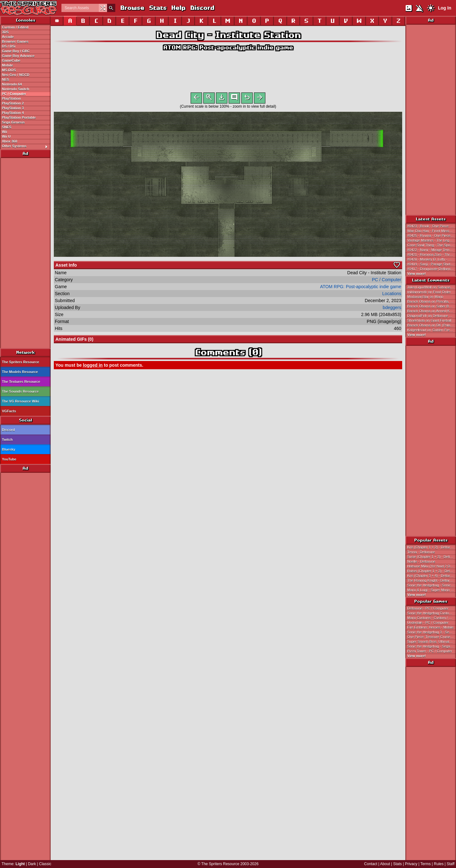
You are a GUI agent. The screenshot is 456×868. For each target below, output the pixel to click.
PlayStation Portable (19, 117)
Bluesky (9, 449)
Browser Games (15, 41)
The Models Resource (20, 372)
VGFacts (9, 411)
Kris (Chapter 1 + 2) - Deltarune (432, 547)
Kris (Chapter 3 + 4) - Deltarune (432, 576)
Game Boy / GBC (16, 51)
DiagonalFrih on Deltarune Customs (432, 316)
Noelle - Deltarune (421, 561)
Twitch (7, 440)
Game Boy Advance (18, 56)
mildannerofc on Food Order (429, 292)
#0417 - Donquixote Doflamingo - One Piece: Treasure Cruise (432, 269)
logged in (93, 366)
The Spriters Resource (20, 362)
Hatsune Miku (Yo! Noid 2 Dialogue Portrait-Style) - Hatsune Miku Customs (432, 566)
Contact (371, 864)
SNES (7, 127)
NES (6, 79)
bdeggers (392, 309)
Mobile (7, 65)
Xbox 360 (9, 141)
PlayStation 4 (13, 113)
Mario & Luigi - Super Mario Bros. (432, 590)
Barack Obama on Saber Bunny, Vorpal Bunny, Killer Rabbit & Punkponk (432, 306)
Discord (202, 8)
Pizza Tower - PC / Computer (430, 651)
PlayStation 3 (13, 108)
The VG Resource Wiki (20, 401)
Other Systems (26, 146)
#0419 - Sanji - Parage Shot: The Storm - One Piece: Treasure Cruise (432, 264)
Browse (132, 8)
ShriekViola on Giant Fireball (429, 320)
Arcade (8, 37)
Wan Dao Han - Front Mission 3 (432, 231)
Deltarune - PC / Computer (428, 608)
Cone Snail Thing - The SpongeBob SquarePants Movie (432, 245)
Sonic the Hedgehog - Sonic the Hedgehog (432, 585)
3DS (5, 32)
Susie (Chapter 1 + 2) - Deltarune (432, 557)
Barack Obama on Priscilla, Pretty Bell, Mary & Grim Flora (432, 301)
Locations (392, 295)
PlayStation (11, 98)
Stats (158, 8)
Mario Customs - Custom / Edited (432, 618)
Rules (439, 864)
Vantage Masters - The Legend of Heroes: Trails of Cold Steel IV (432, 240)
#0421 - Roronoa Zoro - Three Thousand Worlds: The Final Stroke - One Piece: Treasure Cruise (432, 255)
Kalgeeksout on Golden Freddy (431, 330)
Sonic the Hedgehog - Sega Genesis (432, 646)
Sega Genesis (13, 122)
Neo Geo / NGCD (16, 75)
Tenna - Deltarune (421, 552)
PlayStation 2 (13, 103)
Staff (451, 864)
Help (178, 8)
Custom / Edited (15, 27)
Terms (426, 864)
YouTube (9, 459)
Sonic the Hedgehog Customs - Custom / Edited (432, 613)
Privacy (411, 864)
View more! (417, 274)
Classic (45, 864)
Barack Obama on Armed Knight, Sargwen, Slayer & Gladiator (432, 311)
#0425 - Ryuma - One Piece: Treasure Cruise (432, 236)
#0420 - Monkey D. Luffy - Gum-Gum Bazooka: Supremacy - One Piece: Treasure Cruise (432, 259)
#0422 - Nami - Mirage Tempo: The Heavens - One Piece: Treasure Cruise (432, 250)
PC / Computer (14, 94)
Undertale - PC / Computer (428, 623)
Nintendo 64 (12, 84)
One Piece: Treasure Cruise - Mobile (432, 637)
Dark (32, 864)
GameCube (11, 60)
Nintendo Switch (16, 89)
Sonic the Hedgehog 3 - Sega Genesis (432, 632)
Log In (445, 8)
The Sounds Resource (20, 391)
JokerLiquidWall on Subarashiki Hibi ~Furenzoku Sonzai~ (432, 287)
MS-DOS (9, 70)
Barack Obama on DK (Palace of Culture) (432, 325)
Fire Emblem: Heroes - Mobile (430, 627)
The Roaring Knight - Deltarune (431, 580)
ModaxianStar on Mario (425, 297)
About (385, 864)
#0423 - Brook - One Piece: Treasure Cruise (432, 226)
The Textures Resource (21, 382)
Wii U (6, 136)
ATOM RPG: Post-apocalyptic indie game (228, 47)
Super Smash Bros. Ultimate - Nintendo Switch (432, 642)
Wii (4, 132)
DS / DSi (9, 46)
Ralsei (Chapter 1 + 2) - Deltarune (432, 571)
